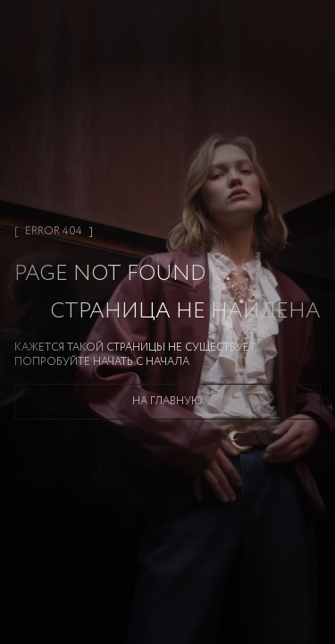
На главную (167, 401)
